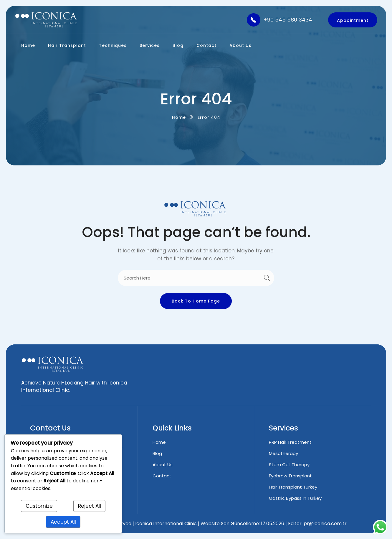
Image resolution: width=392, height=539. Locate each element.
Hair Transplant (67, 45)
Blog (178, 45)
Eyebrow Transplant (290, 476)
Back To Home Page (196, 301)
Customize (39, 506)
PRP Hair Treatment (290, 442)
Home (28, 45)
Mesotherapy (283, 453)
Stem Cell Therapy (289, 465)
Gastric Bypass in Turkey (295, 498)
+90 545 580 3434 (288, 20)
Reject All (90, 506)
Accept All (63, 522)
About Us (240, 45)
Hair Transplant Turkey (293, 487)
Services (150, 45)
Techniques (113, 45)
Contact (206, 45)
